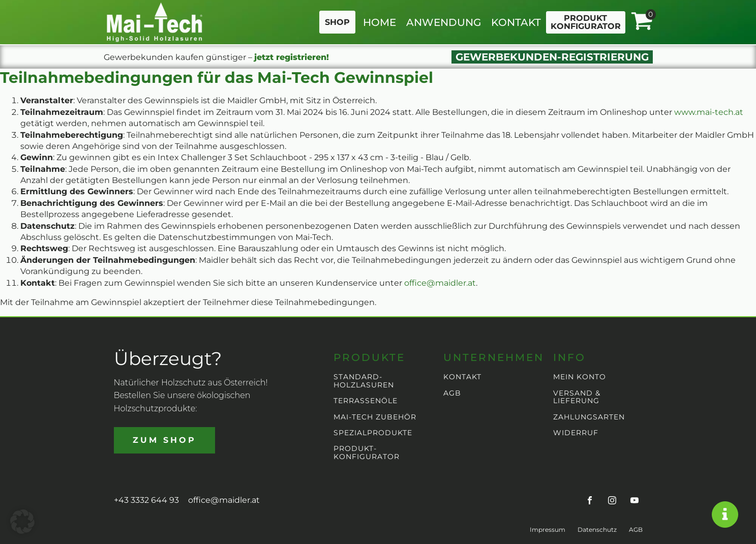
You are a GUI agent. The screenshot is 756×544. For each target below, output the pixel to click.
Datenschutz (597, 530)
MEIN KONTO (580, 377)
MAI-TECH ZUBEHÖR (375, 417)
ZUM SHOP (164, 440)
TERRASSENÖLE (366, 401)
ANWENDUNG (444, 22)
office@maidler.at (440, 283)
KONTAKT (516, 22)
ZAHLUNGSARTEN (589, 417)
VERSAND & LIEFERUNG (577, 397)
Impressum (548, 530)
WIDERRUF (576, 433)
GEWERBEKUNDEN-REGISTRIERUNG (552, 57)
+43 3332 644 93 (146, 500)
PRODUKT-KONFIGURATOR (367, 453)
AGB (452, 393)
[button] (22, 522)
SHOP (337, 22)
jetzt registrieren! (292, 57)
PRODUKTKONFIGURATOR (586, 22)
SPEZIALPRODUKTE (373, 433)
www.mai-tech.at (709, 112)
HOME (380, 22)
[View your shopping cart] (642, 22)
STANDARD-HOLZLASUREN (364, 381)
